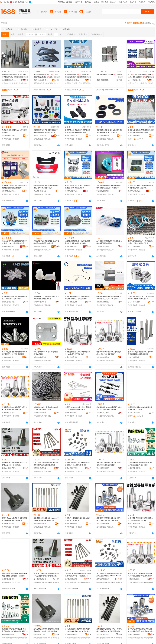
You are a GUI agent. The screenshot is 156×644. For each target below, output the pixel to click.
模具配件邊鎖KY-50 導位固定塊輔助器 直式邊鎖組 (46, 353)
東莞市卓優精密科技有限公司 (41, 357)
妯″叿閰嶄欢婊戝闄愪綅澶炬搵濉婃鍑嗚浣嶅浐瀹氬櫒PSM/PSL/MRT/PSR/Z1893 (109, 575)
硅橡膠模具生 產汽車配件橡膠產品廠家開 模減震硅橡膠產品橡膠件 (78, 131)
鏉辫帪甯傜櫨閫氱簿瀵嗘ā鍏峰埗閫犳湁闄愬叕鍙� (104, 579)
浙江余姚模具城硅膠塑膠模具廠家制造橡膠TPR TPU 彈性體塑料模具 (15, 242)
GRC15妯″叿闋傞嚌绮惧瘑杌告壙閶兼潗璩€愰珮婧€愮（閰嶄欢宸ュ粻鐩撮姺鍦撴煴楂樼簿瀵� (78, 575)
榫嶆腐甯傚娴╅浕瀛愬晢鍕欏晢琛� (135, 579)
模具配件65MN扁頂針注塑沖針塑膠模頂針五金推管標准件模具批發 (78, 408)
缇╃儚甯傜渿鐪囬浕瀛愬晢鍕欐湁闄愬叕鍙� (41, 579)
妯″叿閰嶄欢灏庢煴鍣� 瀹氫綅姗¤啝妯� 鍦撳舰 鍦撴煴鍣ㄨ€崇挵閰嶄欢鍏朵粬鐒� (15, 575)
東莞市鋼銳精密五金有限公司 (41, 524)
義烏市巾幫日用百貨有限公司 (135, 413)
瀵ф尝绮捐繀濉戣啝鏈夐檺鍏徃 (104, 80)
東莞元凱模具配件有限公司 (104, 413)
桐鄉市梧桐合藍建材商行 (72, 524)
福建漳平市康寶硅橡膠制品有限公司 (41, 302)
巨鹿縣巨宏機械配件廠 (104, 302)
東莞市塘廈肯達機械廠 (9, 357)
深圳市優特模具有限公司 (104, 136)
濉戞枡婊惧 (78, 83)
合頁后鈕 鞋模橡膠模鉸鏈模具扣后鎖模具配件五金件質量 (78, 519)
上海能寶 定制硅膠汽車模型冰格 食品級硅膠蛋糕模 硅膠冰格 (109, 242)
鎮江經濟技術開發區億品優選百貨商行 (135, 468)
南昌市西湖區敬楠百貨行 (104, 524)
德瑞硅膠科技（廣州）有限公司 (9, 302)
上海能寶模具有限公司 (104, 246)
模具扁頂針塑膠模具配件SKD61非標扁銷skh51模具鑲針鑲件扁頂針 (46, 519)
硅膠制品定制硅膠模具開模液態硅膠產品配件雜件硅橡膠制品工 (46, 187)
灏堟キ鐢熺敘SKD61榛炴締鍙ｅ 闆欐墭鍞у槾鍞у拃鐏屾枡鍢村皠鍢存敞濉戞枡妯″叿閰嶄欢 (46, 630)
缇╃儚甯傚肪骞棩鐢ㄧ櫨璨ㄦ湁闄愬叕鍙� (9, 579)
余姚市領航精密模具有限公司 (72, 191)
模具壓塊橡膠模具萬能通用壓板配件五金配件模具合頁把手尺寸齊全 (109, 298)
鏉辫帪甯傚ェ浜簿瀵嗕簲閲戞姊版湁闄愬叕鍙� (41, 634)
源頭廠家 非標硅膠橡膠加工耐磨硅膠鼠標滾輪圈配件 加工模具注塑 (109, 131)
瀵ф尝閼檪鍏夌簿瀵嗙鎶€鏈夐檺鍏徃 (41, 80)
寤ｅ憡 (26, 77)
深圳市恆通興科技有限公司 (135, 357)
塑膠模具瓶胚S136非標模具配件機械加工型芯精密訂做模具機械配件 (109, 408)
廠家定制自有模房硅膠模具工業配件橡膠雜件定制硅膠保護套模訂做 (46, 131)
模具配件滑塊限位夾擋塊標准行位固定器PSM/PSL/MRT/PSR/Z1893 (77, 464)
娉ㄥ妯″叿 (46, 83)
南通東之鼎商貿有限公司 (72, 357)
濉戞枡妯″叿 (38, 83)
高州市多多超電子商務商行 (9, 413)
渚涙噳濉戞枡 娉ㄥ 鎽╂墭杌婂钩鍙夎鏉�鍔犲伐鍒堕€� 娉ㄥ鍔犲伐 (46, 76)
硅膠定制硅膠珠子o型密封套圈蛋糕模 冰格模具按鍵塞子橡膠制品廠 (141, 131)
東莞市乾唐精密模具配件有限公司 (41, 468)
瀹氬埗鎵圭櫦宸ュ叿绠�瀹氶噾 (109, 75)
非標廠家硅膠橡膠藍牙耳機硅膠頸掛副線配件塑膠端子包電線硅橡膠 (77, 298)
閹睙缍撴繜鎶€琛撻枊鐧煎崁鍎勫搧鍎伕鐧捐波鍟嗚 (9, 634)
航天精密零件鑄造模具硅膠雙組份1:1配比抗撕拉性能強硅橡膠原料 (15, 187)
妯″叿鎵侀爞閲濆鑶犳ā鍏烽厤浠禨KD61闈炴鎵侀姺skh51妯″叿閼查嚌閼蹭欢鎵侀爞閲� (77, 630)
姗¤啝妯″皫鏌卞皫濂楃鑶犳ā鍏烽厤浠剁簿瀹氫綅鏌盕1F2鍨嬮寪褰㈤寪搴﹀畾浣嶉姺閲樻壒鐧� (140, 630)
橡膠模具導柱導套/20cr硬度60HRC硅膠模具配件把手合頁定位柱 (15, 464)
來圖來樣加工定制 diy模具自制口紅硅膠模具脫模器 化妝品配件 (46, 298)
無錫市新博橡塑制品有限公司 (72, 136)
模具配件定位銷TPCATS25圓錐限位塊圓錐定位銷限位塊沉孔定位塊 (141, 298)
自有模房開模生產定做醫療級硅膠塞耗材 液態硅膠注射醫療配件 (15, 298)
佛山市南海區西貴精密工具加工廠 (135, 302)
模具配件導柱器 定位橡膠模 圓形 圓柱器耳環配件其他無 (140, 408)
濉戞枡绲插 (87, 83)
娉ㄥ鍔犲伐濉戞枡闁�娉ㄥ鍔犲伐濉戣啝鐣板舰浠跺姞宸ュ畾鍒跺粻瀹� (141, 76)
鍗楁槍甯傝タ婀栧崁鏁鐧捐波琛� (135, 634)
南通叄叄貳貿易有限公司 (104, 357)
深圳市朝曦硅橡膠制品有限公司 (135, 136)
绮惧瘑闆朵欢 (7, 83)
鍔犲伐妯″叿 (54, 83)
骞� (26, 80)
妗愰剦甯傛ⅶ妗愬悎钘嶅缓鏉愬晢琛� (104, 634)
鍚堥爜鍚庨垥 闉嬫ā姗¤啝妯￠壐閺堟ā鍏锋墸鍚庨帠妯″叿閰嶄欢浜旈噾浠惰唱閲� (109, 630)
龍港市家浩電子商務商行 (104, 468)
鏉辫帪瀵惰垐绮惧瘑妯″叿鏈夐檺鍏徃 (9, 80)
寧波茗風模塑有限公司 (104, 191)
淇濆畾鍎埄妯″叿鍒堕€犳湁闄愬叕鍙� (72, 80)
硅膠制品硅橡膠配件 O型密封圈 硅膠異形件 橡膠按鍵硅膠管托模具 (78, 242)
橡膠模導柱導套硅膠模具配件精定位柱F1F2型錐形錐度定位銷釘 (77, 353)
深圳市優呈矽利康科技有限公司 (9, 191)
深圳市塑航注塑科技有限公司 (9, 136)
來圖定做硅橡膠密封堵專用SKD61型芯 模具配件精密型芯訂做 (46, 408)
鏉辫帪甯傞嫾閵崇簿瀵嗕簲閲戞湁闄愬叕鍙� (72, 634)
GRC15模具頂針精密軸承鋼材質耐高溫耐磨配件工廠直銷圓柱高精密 (46, 464)
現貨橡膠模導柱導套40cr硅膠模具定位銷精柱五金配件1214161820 (140, 464)
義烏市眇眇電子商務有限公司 (9, 468)
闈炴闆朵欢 (16, 83)
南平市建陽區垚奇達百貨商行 (135, 524)
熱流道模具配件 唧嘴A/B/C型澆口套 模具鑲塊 (14, 131)
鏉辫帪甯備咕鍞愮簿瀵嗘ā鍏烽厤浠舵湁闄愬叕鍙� (72, 579)
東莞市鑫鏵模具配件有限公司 (41, 413)
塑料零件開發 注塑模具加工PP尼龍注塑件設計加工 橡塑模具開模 (78, 187)
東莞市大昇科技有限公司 (41, 136)
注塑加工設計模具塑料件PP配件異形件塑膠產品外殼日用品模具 (140, 187)
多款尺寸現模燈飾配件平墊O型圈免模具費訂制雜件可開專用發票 (140, 242)
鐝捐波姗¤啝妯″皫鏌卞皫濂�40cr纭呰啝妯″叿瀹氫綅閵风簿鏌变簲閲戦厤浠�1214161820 (15, 630)
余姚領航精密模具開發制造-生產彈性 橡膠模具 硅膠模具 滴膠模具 (46, 242)
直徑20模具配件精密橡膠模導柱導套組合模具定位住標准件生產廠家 (15, 353)
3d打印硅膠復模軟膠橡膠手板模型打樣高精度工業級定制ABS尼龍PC (109, 187)
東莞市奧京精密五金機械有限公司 (9, 524)
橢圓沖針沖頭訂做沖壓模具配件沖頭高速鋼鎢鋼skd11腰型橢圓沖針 (140, 353)
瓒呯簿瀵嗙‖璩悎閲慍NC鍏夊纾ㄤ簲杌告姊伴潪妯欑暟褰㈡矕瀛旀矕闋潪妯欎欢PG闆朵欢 (15, 76)
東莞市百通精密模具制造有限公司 (72, 468)
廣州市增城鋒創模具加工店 (72, 413)
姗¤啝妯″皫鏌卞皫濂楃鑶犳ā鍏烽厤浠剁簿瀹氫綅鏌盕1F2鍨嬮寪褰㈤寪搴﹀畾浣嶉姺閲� (140, 575)
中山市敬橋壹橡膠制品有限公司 (135, 246)
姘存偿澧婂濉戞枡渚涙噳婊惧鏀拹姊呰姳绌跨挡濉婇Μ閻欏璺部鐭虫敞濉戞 (78, 76)
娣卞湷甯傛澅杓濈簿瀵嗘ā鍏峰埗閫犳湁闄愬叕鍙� (135, 80)
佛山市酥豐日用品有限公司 (41, 191)
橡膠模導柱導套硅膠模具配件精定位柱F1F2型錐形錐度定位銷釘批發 (109, 519)
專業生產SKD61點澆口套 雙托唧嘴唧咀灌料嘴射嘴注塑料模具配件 (15, 519)
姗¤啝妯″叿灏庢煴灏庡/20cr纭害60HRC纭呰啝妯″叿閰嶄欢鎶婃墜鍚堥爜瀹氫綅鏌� (46, 575)
